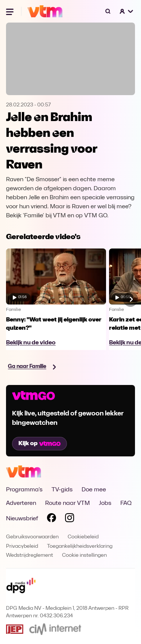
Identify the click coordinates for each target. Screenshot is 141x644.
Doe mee (94, 490)
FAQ (126, 503)
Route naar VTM (67, 503)
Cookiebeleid (83, 537)
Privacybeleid (22, 546)
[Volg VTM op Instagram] (70, 519)
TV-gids (62, 490)
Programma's (24, 490)
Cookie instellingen (84, 555)
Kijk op (39, 444)
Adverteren (21, 503)
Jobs (105, 503)
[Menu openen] (11, 11)
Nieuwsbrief (22, 519)
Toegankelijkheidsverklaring (80, 546)
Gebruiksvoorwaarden (32, 537)
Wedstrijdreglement (30, 555)
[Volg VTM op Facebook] (52, 519)
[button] (127, 11)
